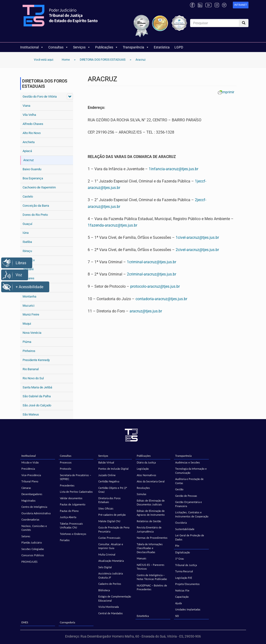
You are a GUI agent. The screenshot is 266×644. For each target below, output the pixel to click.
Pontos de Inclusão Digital (113, 469)
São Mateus (31, 414)
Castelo (28, 196)
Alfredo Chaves (33, 124)
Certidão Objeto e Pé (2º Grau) (113, 490)
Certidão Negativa (109, 481)
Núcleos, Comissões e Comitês (34, 528)
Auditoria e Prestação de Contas (189, 481)
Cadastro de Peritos (110, 584)
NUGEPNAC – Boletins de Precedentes (152, 587)
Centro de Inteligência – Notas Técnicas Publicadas (152, 577)
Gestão (179, 489)
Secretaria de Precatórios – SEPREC (75, 477)
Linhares (28, 278)
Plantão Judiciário (32, 542)
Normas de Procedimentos (152, 538)
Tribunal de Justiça (186, 565)
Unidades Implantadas (188, 609)
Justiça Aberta (68, 517)
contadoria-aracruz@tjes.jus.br (161, 299)
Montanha (29, 296)
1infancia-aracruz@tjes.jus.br (173, 169)
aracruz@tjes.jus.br (146, 311)
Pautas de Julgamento (73, 504)
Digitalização (182, 552)
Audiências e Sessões (188, 462)
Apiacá (27, 151)
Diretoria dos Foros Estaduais (109, 500)
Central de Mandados (111, 613)
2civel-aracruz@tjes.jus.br (197, 250)
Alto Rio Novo (32, 133)
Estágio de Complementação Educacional (115, 598)
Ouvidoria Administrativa (36, 513)
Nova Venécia (32, 333)
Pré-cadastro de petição (112, 515)
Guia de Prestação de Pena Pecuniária (114, 529)
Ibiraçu (27, 251)
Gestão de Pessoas (186, 496)
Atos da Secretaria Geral (151, 481)
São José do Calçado (37, 405)
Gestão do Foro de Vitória (40, 97)
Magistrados (28, 501)
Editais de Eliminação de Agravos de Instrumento (151, 513)
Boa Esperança (33, 178)
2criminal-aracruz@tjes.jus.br (152, 274)
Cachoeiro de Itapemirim (39, 187)
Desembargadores (32, 494)
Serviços (82, 47)
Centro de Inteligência (34, 507)
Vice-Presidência (31, 475)
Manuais (142, 558)
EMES (25, 622)
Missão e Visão (30, 462)
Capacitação (182, 597)
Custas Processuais (109, 538)
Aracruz (28, 160)
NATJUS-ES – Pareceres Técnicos (151, 567)
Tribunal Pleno (30, 481)
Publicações (107, 47)
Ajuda (178, 603)
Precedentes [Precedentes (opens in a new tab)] (67, 485)
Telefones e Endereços (73, 534)
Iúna (26, 233)
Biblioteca (104, 590)
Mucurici (28, 306)
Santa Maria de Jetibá (37, 387)
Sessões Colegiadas (33, 549)
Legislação (143, 469)
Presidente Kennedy (36, 360)
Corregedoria (68, 622)
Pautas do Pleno (69, 511)
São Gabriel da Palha (37, 396)
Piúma (27, 342)
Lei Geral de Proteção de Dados (190, 537)
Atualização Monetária (111, 561)
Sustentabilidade (185, 529)
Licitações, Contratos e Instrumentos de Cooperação (192, 514)
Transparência (136, 47)
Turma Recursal (184, 571)
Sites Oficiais (106, 508)
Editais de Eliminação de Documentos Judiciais (151, 503)
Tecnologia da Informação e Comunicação (191, 471)
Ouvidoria (181, 523)
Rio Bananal (31, 369)
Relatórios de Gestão (149, 521)
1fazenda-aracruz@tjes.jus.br (112, 225)
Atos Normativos (146, 475)
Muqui (27, 324)
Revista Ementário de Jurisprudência (149, 529)
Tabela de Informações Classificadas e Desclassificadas (150, 548)
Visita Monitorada (108, 607)
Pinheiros (29, 351)
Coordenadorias (30, 519)
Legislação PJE (184, 578)
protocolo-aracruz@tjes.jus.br (155, 286)
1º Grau (179, 559)
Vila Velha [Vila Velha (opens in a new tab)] (29, 115)
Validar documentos (71, 498)
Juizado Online (107, 475)
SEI (177, 616)
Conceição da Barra (36, 206)
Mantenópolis (32, 287)
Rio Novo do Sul (33, 378)
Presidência (28, 469)
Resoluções (143, 488)
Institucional (32, 47)
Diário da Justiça (146, 462)
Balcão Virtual (106, 462)
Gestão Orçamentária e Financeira (189, 504)
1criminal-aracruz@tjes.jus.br (152, 262)
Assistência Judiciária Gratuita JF (111, 575)
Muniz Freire (31, 314)
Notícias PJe (182, 590)
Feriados (65, 540)
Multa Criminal (107, 554)
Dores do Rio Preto (35, 215)
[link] (241, 5)
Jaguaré (28, 269)
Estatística (162, 47)
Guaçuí (27, 224)
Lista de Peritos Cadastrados (76, 492)
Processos (66, 462)
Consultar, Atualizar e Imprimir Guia (111, 546)
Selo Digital (105, 567)
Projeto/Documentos (187, 584)
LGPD (179, 47)
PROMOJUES (29, 562)
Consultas (58, 47)
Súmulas (142, 494)
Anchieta (29, 142)
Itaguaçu (29, 260)
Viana (26, 106)
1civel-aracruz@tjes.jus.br (197, 237)
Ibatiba (27, 242)
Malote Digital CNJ (109, 521)
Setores (26, 536)
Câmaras (26, 488)
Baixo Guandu (32, 169)
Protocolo (65, 469)
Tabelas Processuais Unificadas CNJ (71, 526)
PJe (177, 546)
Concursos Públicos (33, 555)
